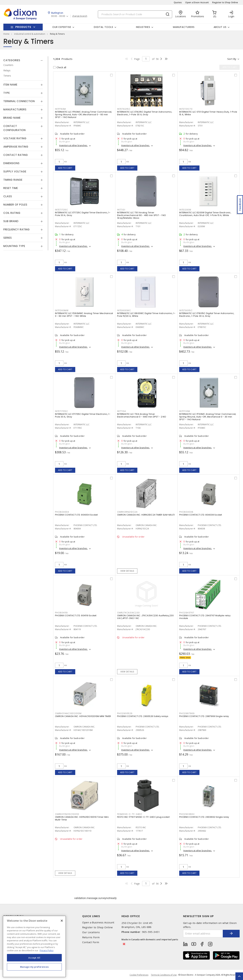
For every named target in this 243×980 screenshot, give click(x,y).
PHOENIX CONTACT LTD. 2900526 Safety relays (143, 716)
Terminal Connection (19, 101)
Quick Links (91, 916)
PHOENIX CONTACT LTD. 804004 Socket (76, 515)
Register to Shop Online (225, 2)
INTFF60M (60, 109)
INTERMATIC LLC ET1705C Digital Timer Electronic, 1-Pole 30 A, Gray (83, 415)
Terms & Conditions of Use (164, 975)
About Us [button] (220, 27)
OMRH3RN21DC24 (127, 512)
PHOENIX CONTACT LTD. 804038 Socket (201, 515)
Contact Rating (16, 155)
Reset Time (11, 188)
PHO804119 (61, 613)
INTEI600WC (124, 310)
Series (8, 238)
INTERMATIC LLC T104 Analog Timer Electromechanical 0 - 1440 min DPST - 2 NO (142, 415)
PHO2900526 (125, 713)
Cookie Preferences (139, 975)
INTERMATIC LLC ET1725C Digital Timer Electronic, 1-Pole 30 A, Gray (83, 214)
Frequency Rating (17, 229)
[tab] (23, 60)
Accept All (34, 958)
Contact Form (91, 942)
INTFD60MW (62, 310)
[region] (34, 946)
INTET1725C (62, 210)
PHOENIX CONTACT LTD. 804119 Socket (76, 616)
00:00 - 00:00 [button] (58, 16)
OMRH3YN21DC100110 (67, 814)
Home (6, 34)
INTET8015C (186, 310)
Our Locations (91, 932)
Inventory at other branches (73, 145)
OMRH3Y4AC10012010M (68, 713)
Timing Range (13, 180)
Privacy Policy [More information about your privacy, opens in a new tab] (47, 950)
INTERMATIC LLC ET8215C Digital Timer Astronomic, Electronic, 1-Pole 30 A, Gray (145, 113)
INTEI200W (185, 210)
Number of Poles (15, 205)
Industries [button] (143, 27)
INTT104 (121, 411)
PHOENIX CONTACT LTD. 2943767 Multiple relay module (205, 617)
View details (127, 571)
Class (8, 196)
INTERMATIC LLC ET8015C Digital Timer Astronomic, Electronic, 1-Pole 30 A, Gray (207, 315)
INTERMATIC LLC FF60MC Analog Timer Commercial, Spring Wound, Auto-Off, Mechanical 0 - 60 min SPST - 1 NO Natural (84, 115)
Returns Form (91, 937)
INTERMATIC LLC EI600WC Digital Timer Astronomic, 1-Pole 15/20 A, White (146, 315)
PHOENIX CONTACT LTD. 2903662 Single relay (204, 817)
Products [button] (23, 27)
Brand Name (12, 118)
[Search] (135, 14)
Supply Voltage (15, 171)
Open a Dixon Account (197, 2)
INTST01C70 (186, 109)
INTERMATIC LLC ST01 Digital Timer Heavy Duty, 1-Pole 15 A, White (208, 113)
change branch (80, 16)
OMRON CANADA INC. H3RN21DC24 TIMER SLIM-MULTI (146, 515)
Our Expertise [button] (62, 27)
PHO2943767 (187, 613)
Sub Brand (11, 221)
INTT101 (121, 210)
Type (7, 93)
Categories (12, 60)
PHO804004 (62, 512)
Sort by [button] (232, 59)
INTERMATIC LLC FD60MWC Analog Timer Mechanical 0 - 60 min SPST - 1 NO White (84, 315)
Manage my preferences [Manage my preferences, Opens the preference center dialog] (34, 967)
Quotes (178, 2)
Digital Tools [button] (104, 27)
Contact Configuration (15, 128)
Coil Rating (12, 213)
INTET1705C (62, 411)
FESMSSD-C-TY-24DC (130, 814)
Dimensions (11, 163)
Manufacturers (184, 27)
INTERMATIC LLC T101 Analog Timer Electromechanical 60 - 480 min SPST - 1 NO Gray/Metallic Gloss (142, 215)
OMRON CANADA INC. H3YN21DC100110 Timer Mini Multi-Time (82, 818)
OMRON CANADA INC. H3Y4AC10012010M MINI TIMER (83, 716)
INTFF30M (185, 411)
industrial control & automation (30, 34)
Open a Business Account (98, 922)
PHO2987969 (187, 713)
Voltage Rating (15, 138)
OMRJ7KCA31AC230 (128, 613)
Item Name (10, 85)
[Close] (62, 921)
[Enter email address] (203, 934)
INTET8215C (124, 109)
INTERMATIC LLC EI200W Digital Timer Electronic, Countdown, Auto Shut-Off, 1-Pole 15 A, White (205, 214)
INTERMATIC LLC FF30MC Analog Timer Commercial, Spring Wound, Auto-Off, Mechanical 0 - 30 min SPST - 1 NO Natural (208, 417)
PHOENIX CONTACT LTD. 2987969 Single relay (204, 716)
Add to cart (65, 168)
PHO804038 (186, 512)
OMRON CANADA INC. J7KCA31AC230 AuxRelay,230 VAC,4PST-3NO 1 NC (145, 617)
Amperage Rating (16, 147)
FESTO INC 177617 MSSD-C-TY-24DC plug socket (143, 817)
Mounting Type (14, 246)
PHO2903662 (187, 814)
